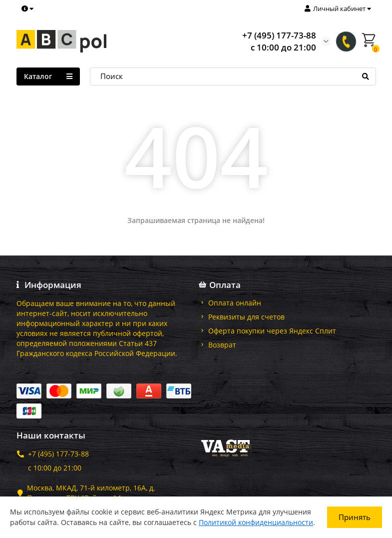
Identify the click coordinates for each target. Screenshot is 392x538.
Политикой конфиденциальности (256, 522)
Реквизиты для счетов (246, 317)
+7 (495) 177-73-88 (279, 35)
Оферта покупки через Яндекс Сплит (272, 331)
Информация (49, 285)
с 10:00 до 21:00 (55, 468)
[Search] (233, 76)
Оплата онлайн (235, 303)
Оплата (221, 285)
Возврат (222, 345)
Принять (355, 517)
